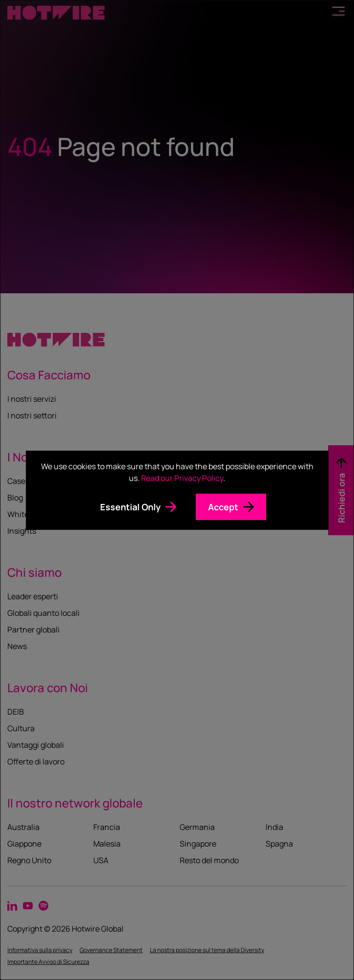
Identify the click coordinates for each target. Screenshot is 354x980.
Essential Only (130, 507)
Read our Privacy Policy (182, 478)
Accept (223, 507)
